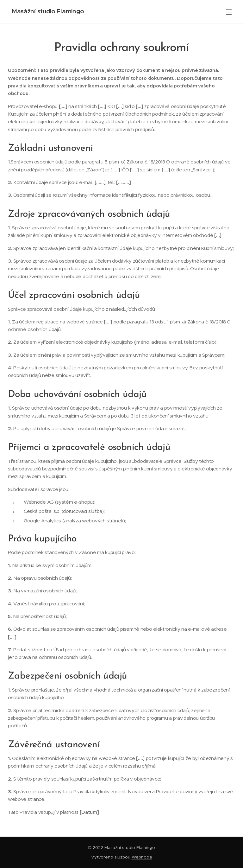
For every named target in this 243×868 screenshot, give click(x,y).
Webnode (142, 857)
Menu (229, 12)
